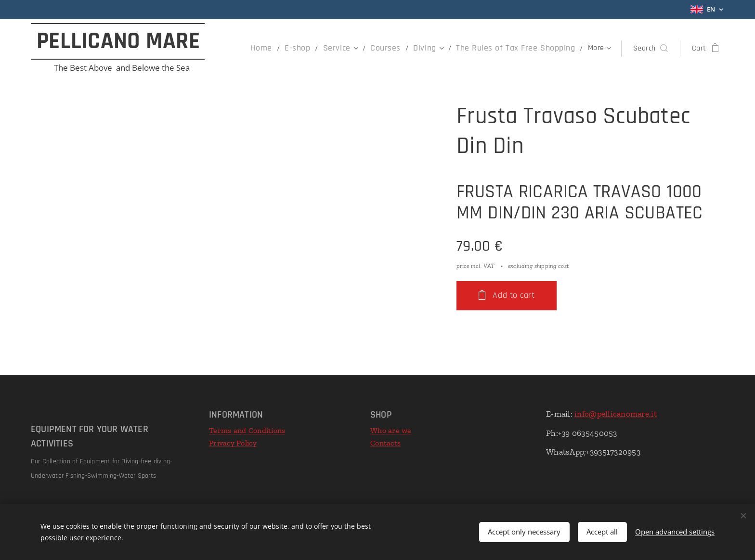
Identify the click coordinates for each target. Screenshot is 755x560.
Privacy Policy (233, 443)
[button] (651, 49)
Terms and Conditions (247, 430)
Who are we (391, 430)
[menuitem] (252, 49)
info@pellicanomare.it (616, 414)
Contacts (385, 443)
